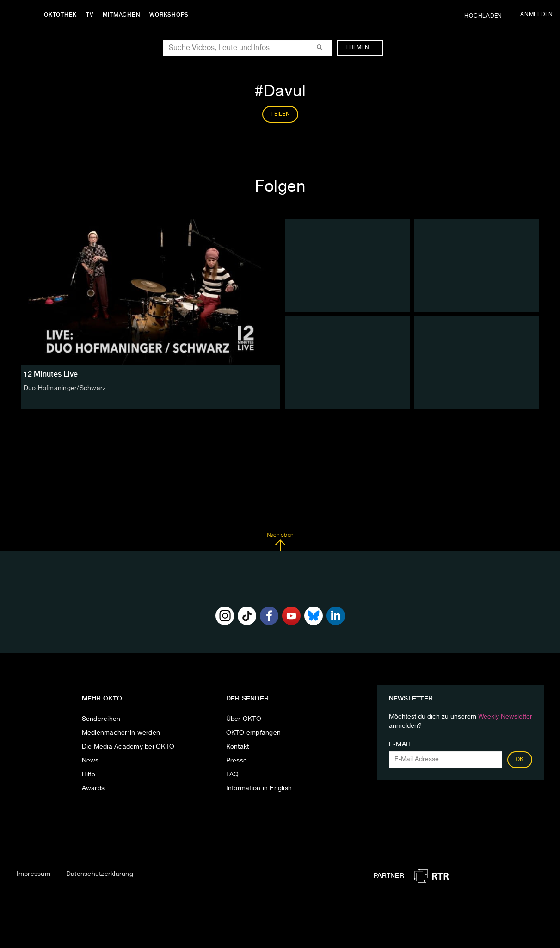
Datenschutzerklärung (100, 874)
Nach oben (280, 542)
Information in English (259, 788)
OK (520, 760)
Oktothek (60, 15)
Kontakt (238, 747)
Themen (362, 48)
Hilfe (89, 775)
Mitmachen (122, 15)
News (90, 761)
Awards (93, 788)
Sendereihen (101, 719)
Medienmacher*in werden (121, 733)
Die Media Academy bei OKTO (128, 747)
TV (90, 15)
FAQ (233, 775)
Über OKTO (244, 719)
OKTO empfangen (254, 733)
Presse (237, 761)
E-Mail (401, 744)
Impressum (34, 874)
